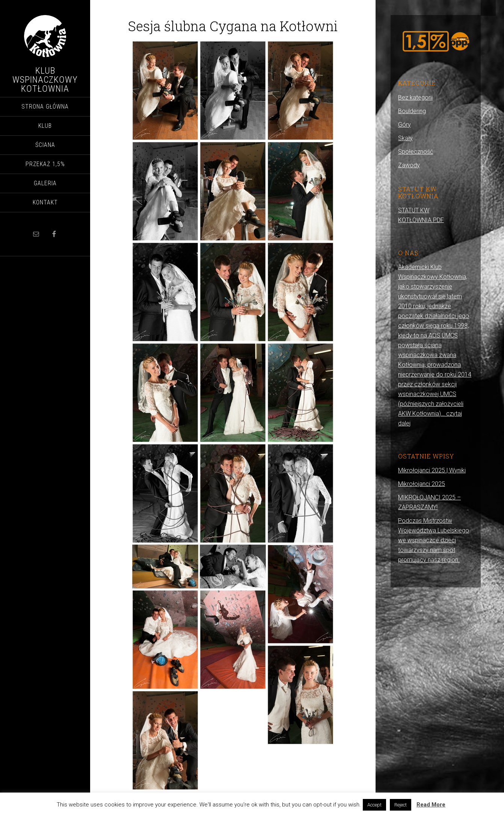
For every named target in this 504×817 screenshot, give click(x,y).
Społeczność (416, 152)
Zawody (409, 165)
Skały (405, 138)
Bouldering (412, 111)
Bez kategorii (415, 98)
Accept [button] (374, 805)
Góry (404, 125)
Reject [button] (401, 805)
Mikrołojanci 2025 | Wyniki (432, 470)
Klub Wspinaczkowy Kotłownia (45, 80)
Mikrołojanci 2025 (422, 484)
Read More (431, 805)
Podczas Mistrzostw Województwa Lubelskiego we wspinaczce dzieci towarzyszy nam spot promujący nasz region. (434, 540)
